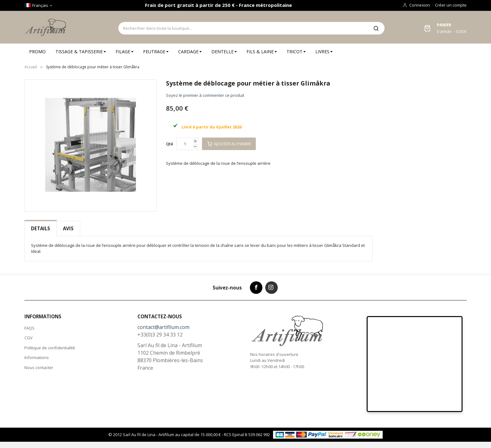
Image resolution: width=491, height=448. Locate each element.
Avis (68, 228)
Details (41, 228)
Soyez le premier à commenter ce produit (205, 95)
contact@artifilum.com (163, 327)
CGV (28, 338)
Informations (37, 357)
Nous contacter (39, 367)
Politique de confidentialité (50, 348)
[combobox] (243, 28)
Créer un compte (451, 5)
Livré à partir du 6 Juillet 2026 (212, 127)
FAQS (29, 328)
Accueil (31, 67)
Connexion (420, 5)
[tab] (41, 229)
